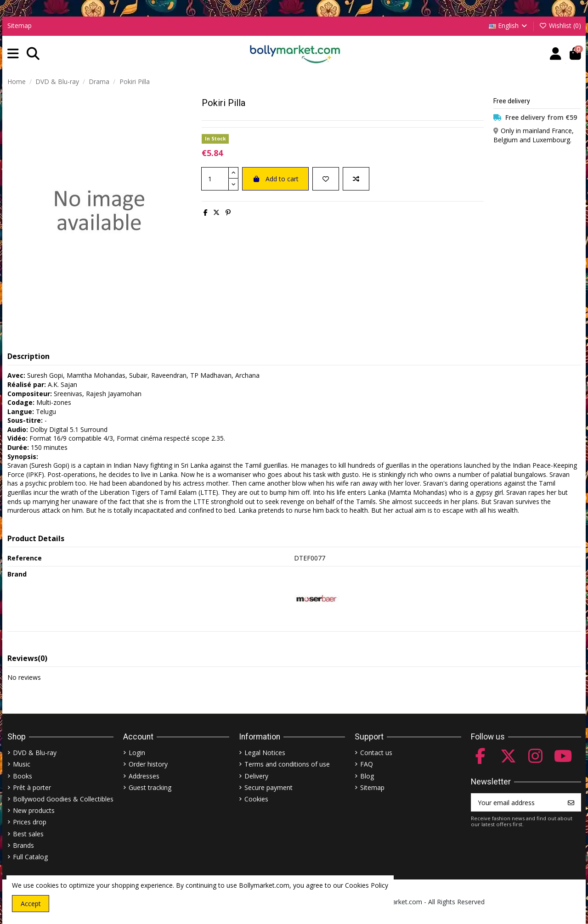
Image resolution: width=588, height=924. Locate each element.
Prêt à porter (32, 787)
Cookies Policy (367, 885)
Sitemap (20, 25)
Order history (148, 764)
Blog (367, 776)
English (509, 25)
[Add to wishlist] (326, 179)
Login (137, 753)
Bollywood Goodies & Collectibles (63, 799)
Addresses (144, 776)
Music (22, 764)
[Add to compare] (356, 179)
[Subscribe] (571, 802)
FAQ (367, 764)
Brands (23, 845)
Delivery (256, 776)
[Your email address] (517, 802)
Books (23, 776)
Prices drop (30, 822)
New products (34, 810)
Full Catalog (30, 857)
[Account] (556, 54)
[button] (13, 54)
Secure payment (269, 787)
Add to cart (275, 179)
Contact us (376, 753)
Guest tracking (150, 787)
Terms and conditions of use (287, 764)
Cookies (256, 799)
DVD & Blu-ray (35, 753)
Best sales (28, 834)
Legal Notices (265, 753)
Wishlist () (560, 25)
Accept (31, 904)
